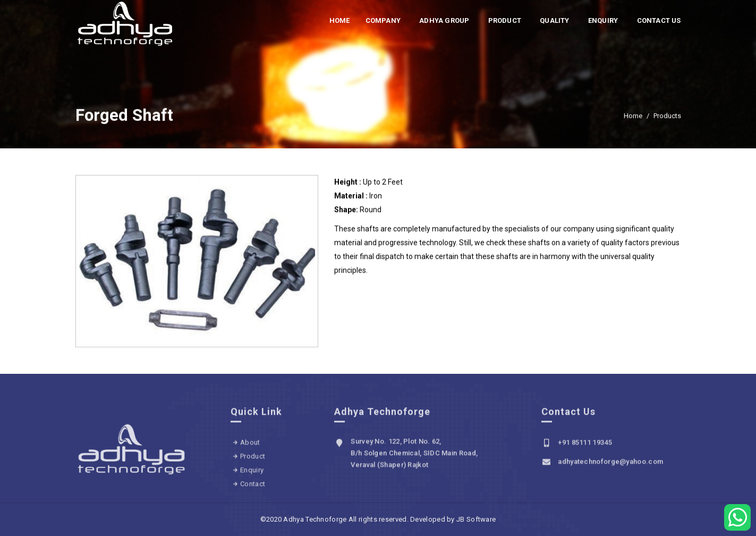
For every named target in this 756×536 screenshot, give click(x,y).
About (250, 446)
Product (505, 20)
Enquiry (603, 20)
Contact (253, 487)
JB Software (476, 519)
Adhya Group (444, 20)
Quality (554, 20)
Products (667, 117)
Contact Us (659, 20)
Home (340, 20)
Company (383, 20)
